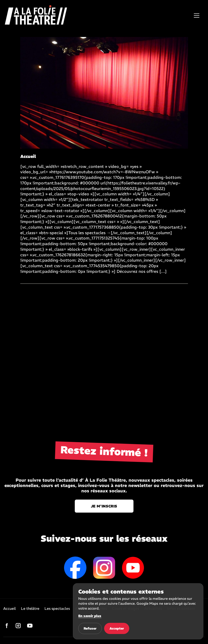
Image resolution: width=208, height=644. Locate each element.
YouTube (133, 568)
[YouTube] (30, 626)
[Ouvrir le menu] (197, 16)
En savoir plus (90, 616)
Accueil (10, 609)
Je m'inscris (104, 506)
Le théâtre (30, 609)
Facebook (75, 568)
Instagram (104, 568)
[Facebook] (7, 626)
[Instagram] (18, 626)
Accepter (117, 628)
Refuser (90, 628)
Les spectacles (57, 609)
